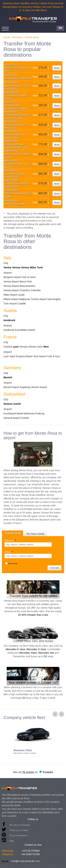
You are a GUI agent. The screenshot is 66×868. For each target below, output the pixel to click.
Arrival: (9, 552)
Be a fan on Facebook (20, 825)
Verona (16, 267)
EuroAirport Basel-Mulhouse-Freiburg (24, 414)
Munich (8, 377)
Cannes (8, 347)
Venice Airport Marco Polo (18, 282)
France (10, 337)
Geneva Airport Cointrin (16, 418)
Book (57, 68)
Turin (40, 267)
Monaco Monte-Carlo (31, 347)
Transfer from (12, 533)
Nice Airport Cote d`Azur (47, 356)
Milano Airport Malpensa (17, 299)
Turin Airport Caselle (15, 304)
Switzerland (14, 394)
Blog (12, 841)
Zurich (17, 404)
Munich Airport (39, 387)
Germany (12, 368)
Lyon (16, 347)
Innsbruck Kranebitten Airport (19, 330)
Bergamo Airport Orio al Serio (20, 277)
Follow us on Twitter (19, 830)
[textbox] (28, 545)
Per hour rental (35, 534)
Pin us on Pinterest (18, 836)
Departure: (11, 541)
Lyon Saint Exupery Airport (18, 356)
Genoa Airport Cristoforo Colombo (22, 290)
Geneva (8, 404)
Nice (46, 347)
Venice (7, 267)
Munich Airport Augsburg (17, 387)
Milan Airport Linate (14, 295)
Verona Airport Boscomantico (19, 286)
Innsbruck (9, 320)
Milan (33, 267)
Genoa (25, 267)
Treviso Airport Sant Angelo (46, 299)
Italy (7, 258)
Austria (10, 310)
